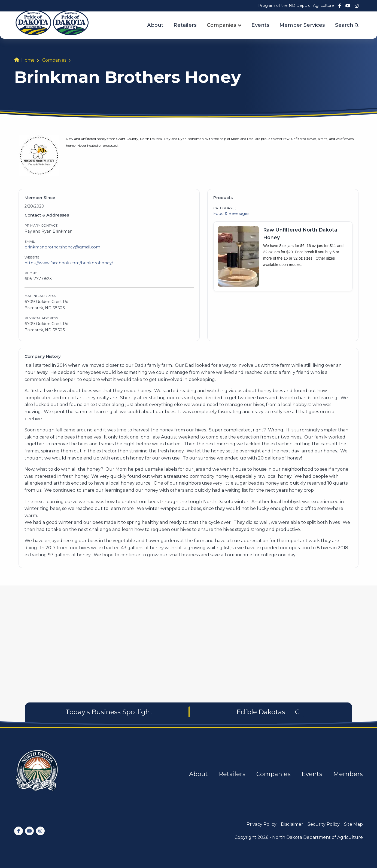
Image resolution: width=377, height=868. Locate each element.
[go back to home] (37, 774)
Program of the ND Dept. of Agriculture (296, 5)
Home (28, 60)
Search (347, 25)
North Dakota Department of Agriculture (317, 837)
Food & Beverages (231, 214)
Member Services (302, 25)
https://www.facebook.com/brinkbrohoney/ (69, 263)
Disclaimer (292, 824)
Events (260, 25)
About (155, 25)
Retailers (185, 25)
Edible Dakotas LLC (268, 712)
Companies (221, 25)
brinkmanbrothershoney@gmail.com (62, 247)
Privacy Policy (262, 824)
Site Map (353, 824)
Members (348, 774)
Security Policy (324, 824)
